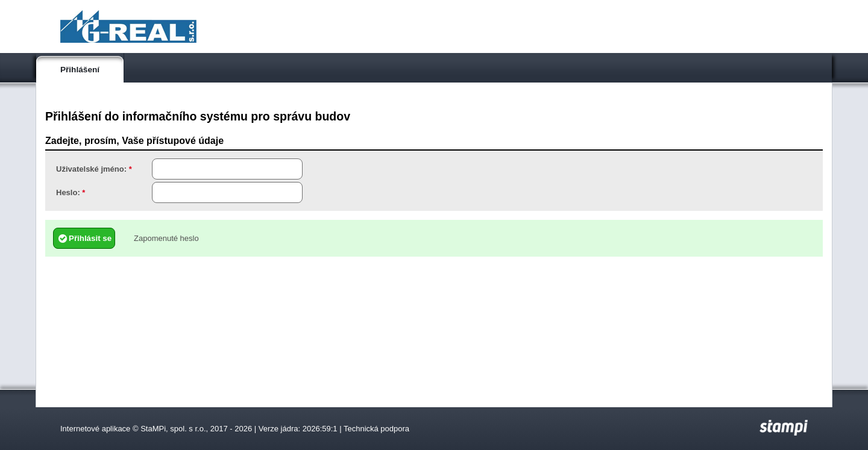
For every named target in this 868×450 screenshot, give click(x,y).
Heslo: (71, 192)
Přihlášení (80, 70)
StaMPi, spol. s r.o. (173, 429)
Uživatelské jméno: (94, 169)
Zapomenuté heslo (166, 238)
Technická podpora (376, 429)
